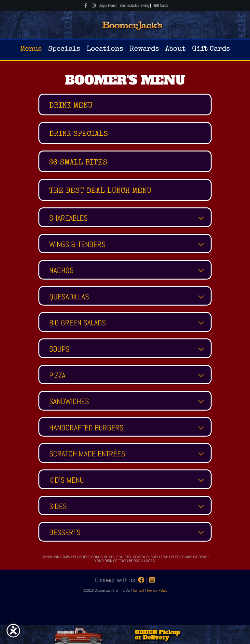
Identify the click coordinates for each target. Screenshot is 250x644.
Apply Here (107, 6)
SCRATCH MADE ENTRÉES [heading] (87, 454)
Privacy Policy (157, 590)
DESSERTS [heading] (65, 532)
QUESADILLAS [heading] (69, 297)
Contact (139, 590)
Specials (64, 49)
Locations (105, 49)
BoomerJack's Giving (134, 6)
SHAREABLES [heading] (68, 218)
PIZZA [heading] (57, 375)
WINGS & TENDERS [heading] (77, 244)
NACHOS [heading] (61, 270)
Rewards (144, 49)
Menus (31, 49)
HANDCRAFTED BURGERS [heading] (86, 428)
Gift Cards (161, 6)
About (175, 49)
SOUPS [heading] (59, 349)
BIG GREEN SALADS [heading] (77, 323)
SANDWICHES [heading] (69, 401)
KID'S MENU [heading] (67, 480)
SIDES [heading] (58, 506)
